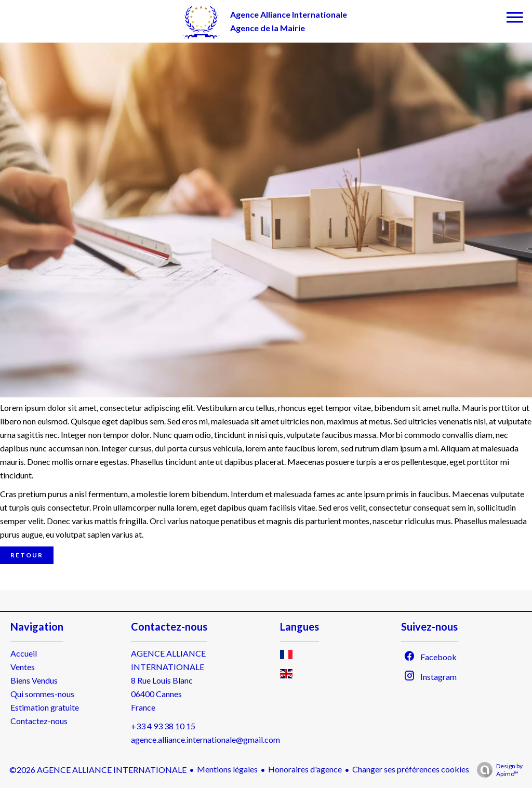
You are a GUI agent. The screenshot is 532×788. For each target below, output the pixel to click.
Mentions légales (227, 769)
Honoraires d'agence (305, 769)
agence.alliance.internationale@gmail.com (205, 739)
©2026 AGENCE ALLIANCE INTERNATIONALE (98, 770)
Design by (497, 770)
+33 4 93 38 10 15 (163, 726)
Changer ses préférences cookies (411, 769)
